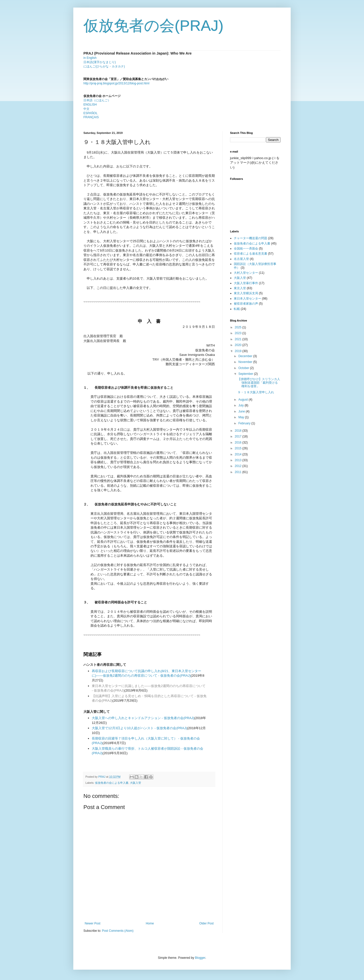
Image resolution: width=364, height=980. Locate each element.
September (246, 374)
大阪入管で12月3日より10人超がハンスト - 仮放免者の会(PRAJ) (139, 728)
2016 (239, 443)
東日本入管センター (247, 299)
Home (150, 923)
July (242, 405)
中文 (86, 109)
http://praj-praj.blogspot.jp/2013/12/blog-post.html (116, 83)
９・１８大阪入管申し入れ (256, 392)
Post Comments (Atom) (118, 931)
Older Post (206, 923)
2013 (239, 460)
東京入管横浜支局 (246, 293)
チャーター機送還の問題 (251, 238)
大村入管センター (246, 273)
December (246, 356)
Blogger (200, 958)
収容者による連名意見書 (251, 254)
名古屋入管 (241, 259)
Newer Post (93, 923)
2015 (239, 448)
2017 (239, 436)
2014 (239, 454)
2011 (239, 472)
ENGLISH (90, 105)
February (245, 423)
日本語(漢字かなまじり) (100, 62)
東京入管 (240, 288)
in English (90, 58)
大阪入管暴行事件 (246, 283)
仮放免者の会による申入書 (112, 783)
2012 (239, 466)
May (242, 417)
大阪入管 (135, 783)
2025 (239, 327)
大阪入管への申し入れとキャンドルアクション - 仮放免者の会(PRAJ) (143, 718)
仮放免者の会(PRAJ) (153, 26)
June (242, 411)
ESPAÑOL (90, 113)
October (244, 368)
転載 (237, 309)
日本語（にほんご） (97, 100)
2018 (239, 431)
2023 (239, 333)
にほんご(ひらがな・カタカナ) (104, 66)
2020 (239, 345)
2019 (239, 351)
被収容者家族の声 (246, 304)
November (246, 362)
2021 (239, 339)
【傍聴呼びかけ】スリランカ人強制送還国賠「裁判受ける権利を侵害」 (259, 383)
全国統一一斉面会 (246, 249)
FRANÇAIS (91, 117)
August (244, 400)
